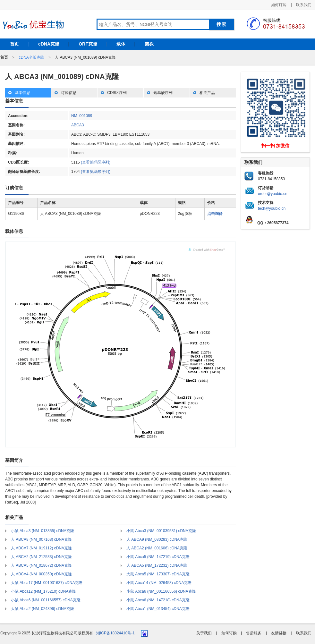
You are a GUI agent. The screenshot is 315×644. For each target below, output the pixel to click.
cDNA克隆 (49, 44)
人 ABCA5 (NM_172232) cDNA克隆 (157, 565)
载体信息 (14, 231)
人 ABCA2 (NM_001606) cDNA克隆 (157, 548)
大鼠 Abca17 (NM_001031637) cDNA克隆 (47, 583)
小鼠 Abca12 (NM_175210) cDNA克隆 (43, 591)
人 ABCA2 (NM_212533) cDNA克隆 (41, 557)
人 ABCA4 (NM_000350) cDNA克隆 (41, 574)
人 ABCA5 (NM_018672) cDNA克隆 (41, 565)
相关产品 (207, 93)
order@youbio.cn (273, 194)
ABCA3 (77, 125)
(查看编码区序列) (96, 162)
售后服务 (254, 633)
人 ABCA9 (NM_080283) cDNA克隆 (157, 539)
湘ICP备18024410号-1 (115, 633)
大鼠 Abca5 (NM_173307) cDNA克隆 (158, 574)
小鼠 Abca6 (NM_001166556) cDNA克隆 (161, 591)
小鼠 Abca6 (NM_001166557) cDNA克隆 (46, 600)
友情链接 (279, 633)
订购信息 (69, 93)
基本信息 (22, 93)
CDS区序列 (117, 93)
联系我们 (304, 5)
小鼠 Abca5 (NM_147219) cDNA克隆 (158, 557)
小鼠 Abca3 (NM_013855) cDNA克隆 (43, 531)
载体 (121, 44)
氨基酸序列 (163, 93)
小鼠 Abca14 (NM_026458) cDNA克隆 (159, 583)
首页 (14, 44)
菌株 (149, 44)
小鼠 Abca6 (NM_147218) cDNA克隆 (158, 600)
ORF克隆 (88, 44)
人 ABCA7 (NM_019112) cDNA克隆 (41, 548)
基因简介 (14, 460)
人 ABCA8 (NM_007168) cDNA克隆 (41, 539)
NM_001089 (82, 116)
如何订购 (279, 5)
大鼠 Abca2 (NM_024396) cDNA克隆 (43, 609)
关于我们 (204, 633)
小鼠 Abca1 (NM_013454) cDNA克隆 (158, 609)
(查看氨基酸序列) (96, 172)
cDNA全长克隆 (31, 57)
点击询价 (215, 214)
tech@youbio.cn (272, 208)
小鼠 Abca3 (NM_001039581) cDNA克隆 (161, 531)
